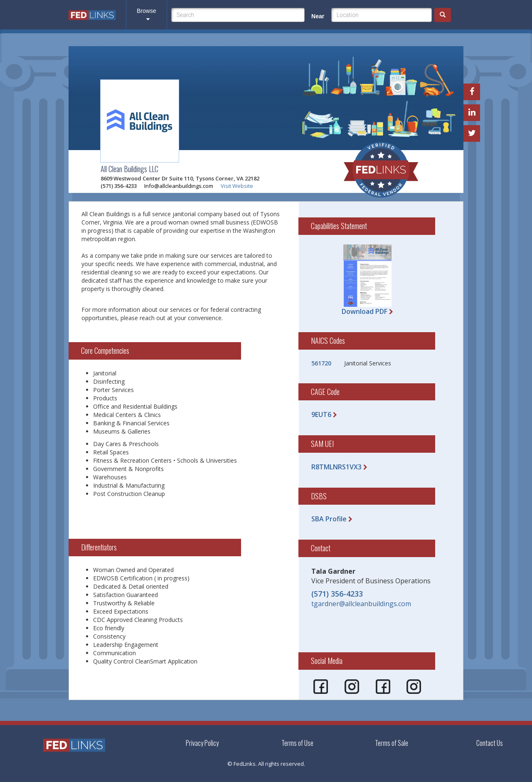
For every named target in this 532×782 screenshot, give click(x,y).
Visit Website (237, 186)
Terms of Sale (392, 743)
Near (318, 16)
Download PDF (365, 311)
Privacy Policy (202, 743)
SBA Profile (329, 519)
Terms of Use (297, 743)
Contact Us (490, 743)
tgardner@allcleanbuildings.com (361, 604)
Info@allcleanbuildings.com (179, 186)
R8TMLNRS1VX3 (336, 467)
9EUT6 (321, 414)
